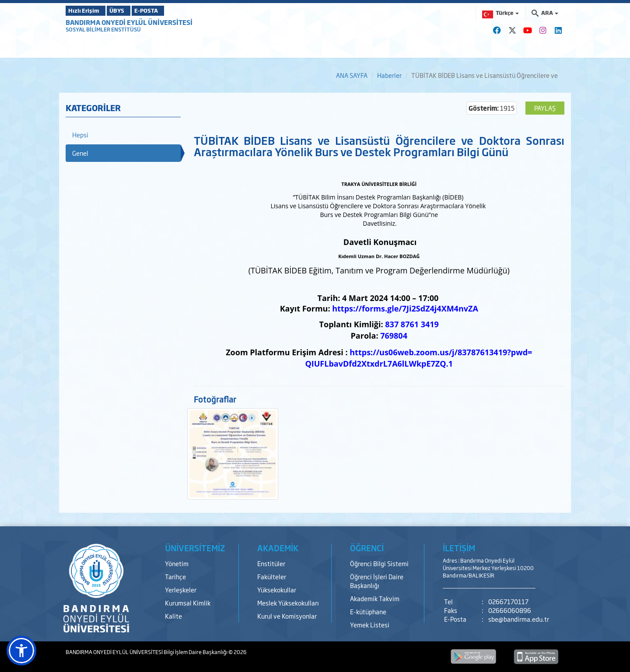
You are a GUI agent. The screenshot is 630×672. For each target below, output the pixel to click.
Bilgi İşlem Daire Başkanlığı (196, 652)
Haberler (389, 75)
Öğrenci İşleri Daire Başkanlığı (377, 581)
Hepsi (80, 135)
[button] (21, 651)
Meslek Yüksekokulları (288, 603)
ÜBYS (130, 10)
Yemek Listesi (370, 625)
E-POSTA (171, 10)
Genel (80, 153)
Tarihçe (175, 576)
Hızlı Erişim (87, 10)
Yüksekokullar (277, 590)
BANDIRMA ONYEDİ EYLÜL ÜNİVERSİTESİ (129, 22)
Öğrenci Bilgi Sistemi (379, 563)
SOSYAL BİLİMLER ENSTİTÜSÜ (103, 29)
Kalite (173, 616)
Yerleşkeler (181, 590)
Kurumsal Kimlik (188, 603)
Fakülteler (272, 576)
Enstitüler (271, 563)
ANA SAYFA (352, 75)
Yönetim (177, 563)
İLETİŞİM (459, 548)
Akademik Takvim (375, 598)
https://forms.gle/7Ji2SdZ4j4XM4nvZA (405, 308)
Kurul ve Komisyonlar (287, 616)
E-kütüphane (368, 611)
